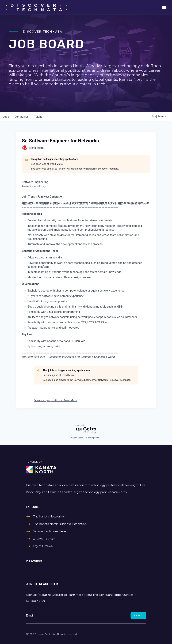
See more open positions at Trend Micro (55, 400)
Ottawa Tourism (44, 539)
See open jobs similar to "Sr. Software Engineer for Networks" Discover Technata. (75, 169)
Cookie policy (93, 438)
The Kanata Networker (49, 517)
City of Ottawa (43, 546)
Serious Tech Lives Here (49, 531)
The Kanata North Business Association (60, 524)
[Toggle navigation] (164, 7)
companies (22, 117)
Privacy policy (77, 438)
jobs (6, 117)
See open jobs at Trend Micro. (47, 164)
